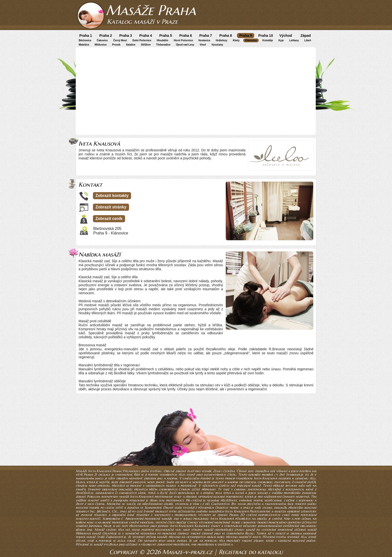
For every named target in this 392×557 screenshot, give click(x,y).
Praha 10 (265, 36)
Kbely (236, 40)
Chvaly (193, 522)
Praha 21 (90, 475)
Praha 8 (226, 36)
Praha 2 (106, 36)
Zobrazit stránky (111, 207)
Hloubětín (162, 40)
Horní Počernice (183, 40)
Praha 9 (246, 36)
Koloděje (268, 40)
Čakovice (102, 40)
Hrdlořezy (221, 40)
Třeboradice (163, 45)
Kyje (281, 40)
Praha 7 (206, 36)
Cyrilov (184, 489)
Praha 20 (237, 515)
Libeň (308, 40)
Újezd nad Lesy (185, 45)
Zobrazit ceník (109, 219)
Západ (306, 36)
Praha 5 (166, 36)
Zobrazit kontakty (112, 196)
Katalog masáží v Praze (142, 22)
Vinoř (203, 45)
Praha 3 (126, 36)
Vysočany (217, 45)
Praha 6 (186, 36)
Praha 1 (86, 36)
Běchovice (85, 40)
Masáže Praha (151, 10)
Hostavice (204, 40)
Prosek (116, 45)
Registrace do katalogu (251, 552)
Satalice (131, 45)
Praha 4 (146, 36)
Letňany (294, 40)
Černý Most (120, 40)
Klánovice (251, 40)
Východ (286, 36)
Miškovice (101, 45)
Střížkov (146, 45)
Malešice (84, 45)
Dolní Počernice (142, 40)
